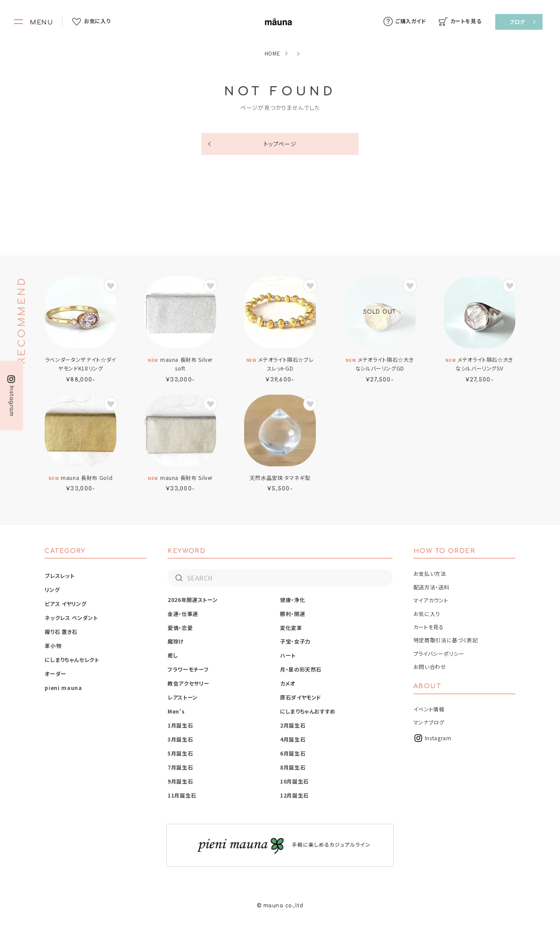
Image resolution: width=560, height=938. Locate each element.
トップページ (280, 144)
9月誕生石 (180, 781)
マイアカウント (431, 600)
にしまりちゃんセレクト (72, 660)
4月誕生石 (293, 739)
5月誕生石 (180, 753)
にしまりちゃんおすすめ (308, 711)
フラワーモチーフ (188, 669)
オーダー (56, 674)
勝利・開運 (292, 614)
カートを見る (429, 627)
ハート (288, 655)
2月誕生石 (293, 725)
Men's (176, 711)
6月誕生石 (293, 753)
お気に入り (427, 614)
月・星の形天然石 (301, 669)
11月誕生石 (182, 795)
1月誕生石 (180, 725)
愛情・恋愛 (180, 628)
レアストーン (183, 697)
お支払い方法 (430, 573)
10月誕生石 (294, 781)
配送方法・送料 (431, 587)
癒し (173, 655)
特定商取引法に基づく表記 (446, 640)
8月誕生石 (293, 767)
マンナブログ (429, 722)
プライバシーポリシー (439, 653)
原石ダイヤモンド (301, 697)
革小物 (53, 646)
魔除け (176, 641)
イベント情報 (429, 709)
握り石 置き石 (61, 632)
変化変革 (291, 628)
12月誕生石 (294, 795)
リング (52, 590)
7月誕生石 (180, 767)
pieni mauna (63, 688)
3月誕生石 (180, 739)
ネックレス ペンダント (71, 618)
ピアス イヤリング (65, 604)
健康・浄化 (292, 600)
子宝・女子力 (295, 641)
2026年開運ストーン (192, 600)
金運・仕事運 (183, 614)
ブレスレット (59, 576)
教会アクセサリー (188, 683)
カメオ (288, 683)
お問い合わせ (430, 667)
